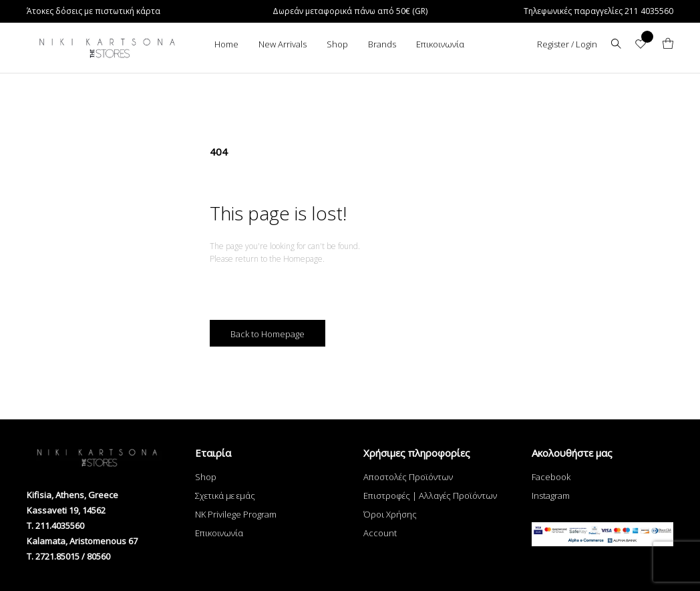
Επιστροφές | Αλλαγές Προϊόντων (430, 496)
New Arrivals (283, 44)
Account (380, 533)
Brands (382, 44)
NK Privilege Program (236, 514)
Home (226, 44)
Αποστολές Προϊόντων (408, 477)
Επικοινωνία (440, 44)
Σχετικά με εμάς (225, 496)
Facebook (551, 477)
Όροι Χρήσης (390, 514)
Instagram (551, 496)
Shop (337, 44)
